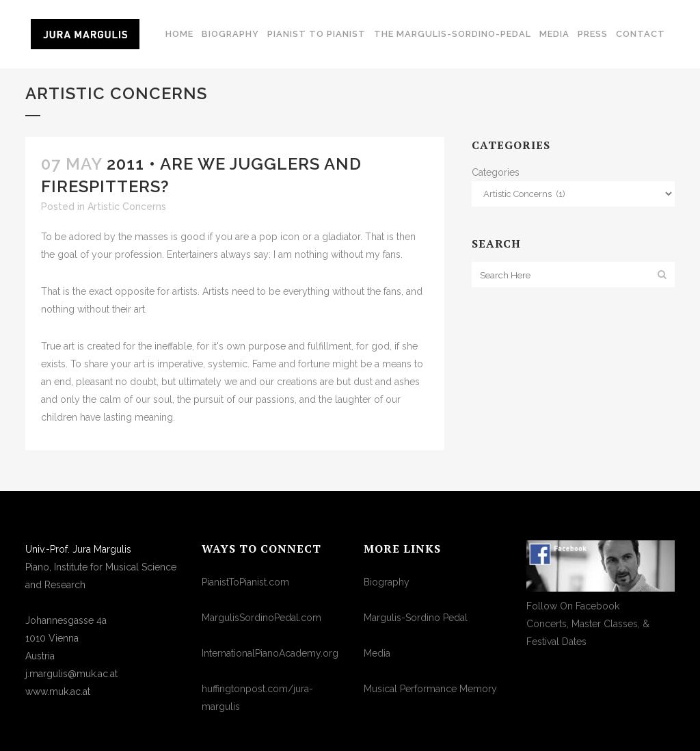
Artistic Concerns (127, 207)
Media (377, 653)
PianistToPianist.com (245, 582)
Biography (387, 582)
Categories (496, 172)
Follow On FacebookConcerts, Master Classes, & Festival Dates (588, 624)
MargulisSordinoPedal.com (261, 618)
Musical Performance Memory (430, 689)
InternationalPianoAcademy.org (270, 653)
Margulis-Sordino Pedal (416, 618)
